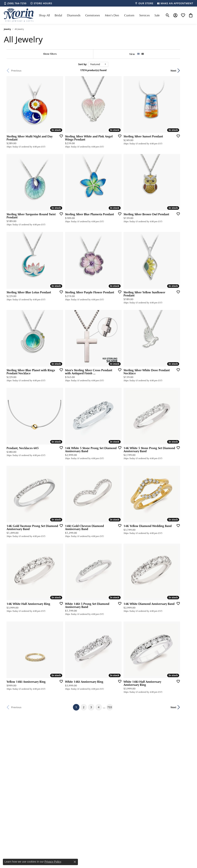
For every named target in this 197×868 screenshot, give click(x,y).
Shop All (44, 15)
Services (144, 15)
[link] (15, 3)
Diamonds (74, 15)
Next (186, 71)
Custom (129, 15)
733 (142, 609)
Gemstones (93, 15)
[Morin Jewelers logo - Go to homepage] (19, 15)
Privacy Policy (53, 862)
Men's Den (112, 15)
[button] (168, 15)
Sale (157, 15)
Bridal (58, 15)
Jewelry (7, 29)
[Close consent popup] (75, 862)
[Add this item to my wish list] (98, 123)
